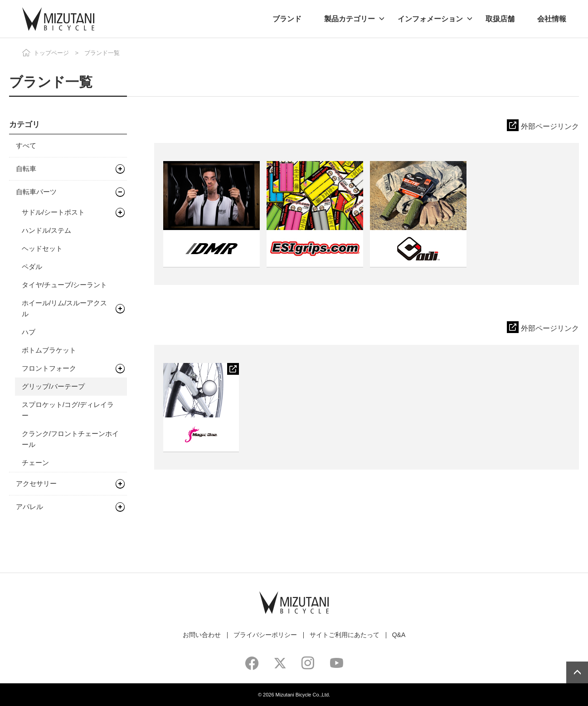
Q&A (399, 635)
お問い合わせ (202, 635)
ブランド (287, 19)
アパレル (29, 507)
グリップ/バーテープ (53, 386)
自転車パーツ (36, 192)
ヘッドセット (42, 248)
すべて (26, 145)
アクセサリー (36, 483)
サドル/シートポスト (53, 212)
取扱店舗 (500, 19)
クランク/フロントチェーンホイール (70, 439)
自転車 (26, 169)
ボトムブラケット (49, 350)
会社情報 (552, 19)
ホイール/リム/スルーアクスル (64, 308)
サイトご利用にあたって (345, 635)
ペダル (32, 267)
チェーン (35, 463)
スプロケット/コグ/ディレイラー (68, 410)
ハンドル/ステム (46, 230)
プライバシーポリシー (265, 635)
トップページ (51, 53)
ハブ (29, 332)
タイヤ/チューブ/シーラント (64, 285)
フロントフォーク (49, 368)
